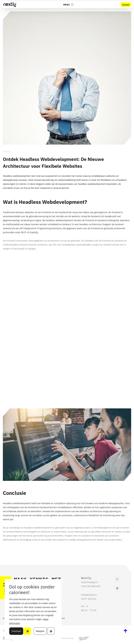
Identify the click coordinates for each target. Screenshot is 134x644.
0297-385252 (89, 599)
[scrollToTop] (125, 631)
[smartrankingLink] (65, 638)
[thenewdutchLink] (84, 638)
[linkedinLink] (117, 588)
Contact (126, 5)
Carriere (62, 618)
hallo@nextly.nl (89, 595)
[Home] (10, 5)
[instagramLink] (117, 579)
